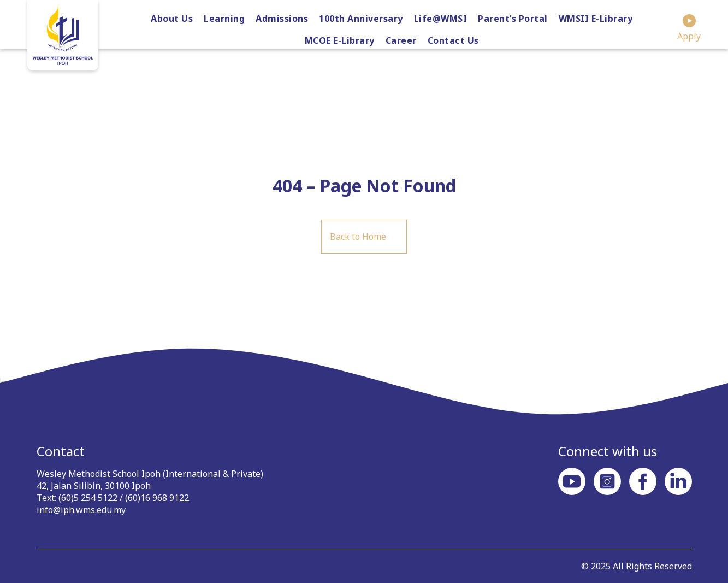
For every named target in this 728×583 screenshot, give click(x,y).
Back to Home (358, 237)
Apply (689, 28)
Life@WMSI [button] (441, 19)
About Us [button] (172, 19)
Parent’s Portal (513, 19)
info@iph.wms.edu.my (81, 510)
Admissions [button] (282, 19)
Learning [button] (224, 19)
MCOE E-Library (340, 40)
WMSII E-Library (596, 19)
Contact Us (453, 40)
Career (401, 40)
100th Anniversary (361, 19)
